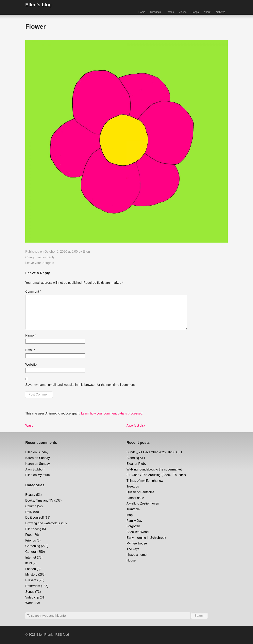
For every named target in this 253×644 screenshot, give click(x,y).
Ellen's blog (39, 5)
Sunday (43, 452)
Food (29, 535)
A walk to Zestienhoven (143, 503)
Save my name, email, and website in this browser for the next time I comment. (80, 385)
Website (31, 365)
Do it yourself (34, 517)
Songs (195, 12)
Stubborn (39, 469)
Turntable (133, 509)
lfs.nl (29, 563)
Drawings (155, 12)
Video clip (32, 597)
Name (31, 335)
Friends (31, 540)
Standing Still (136, 458)
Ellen (86, 252)
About (207, 12)
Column (31, 506)
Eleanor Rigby (136, 464)
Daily (51, 257)
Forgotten (133, 526)
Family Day (134, 521)
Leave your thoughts (40, 263)
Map (130, 515)
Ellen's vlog (33, 529)
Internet (31, 557)
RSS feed (62, 635)
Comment (33, 292)
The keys (133, 549)
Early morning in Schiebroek (146, 538)
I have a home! (137, 555)
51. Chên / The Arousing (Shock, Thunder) (156, 475)
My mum (44, 475)
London (31, 569)
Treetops (133, 486)
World (29, 603)
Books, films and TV (39, 500)
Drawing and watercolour (43, 523)
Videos (183, 12)
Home (142, 12)
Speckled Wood (138, 532)
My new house (137, 543)
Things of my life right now (145, 481)
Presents (32, 580)
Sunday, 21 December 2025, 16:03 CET (154, 452)
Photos (170, 12)
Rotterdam (33, 586)
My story (31, 574)
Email (30, 350)
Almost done (135, 498)
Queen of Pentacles (140, 492)
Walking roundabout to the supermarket (154, 469)
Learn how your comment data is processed (112, 413)
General (31, 552)
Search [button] (200, 616)
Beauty (30, 495)
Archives (220, 12)
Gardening (33, 546)
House (131, 560)
